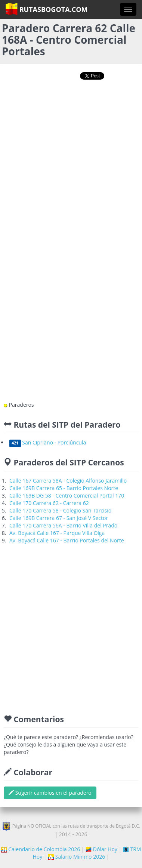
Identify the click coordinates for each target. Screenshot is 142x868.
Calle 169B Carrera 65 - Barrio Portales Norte (64, 488)
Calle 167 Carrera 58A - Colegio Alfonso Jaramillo (68, 481)
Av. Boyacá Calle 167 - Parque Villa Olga (57, 533)
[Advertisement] (70, 163)
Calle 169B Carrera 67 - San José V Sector (59, 518)
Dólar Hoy (101, 849)
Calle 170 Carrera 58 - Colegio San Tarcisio (60, 510)
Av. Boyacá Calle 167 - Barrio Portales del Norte (67, 540)
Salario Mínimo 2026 (76, 857)
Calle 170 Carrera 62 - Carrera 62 (49, 503)
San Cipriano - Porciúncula (48, 442)
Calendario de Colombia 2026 (41, 849)
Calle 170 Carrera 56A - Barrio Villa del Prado (63, 525)
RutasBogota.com (47, 9)
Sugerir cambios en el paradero (50, 793)
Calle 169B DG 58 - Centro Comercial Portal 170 (67, 495)
